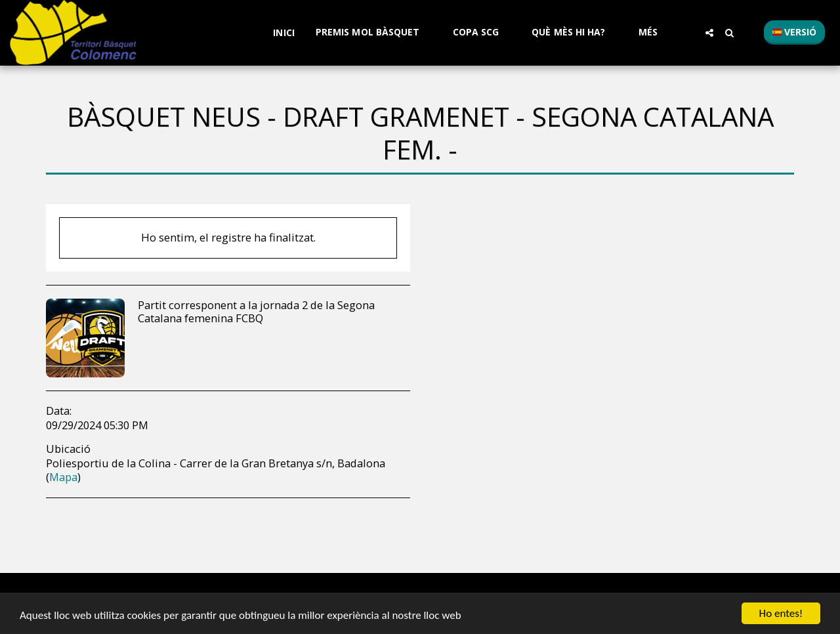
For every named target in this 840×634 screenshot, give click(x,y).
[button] (374, 32)
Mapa (63, 477)
